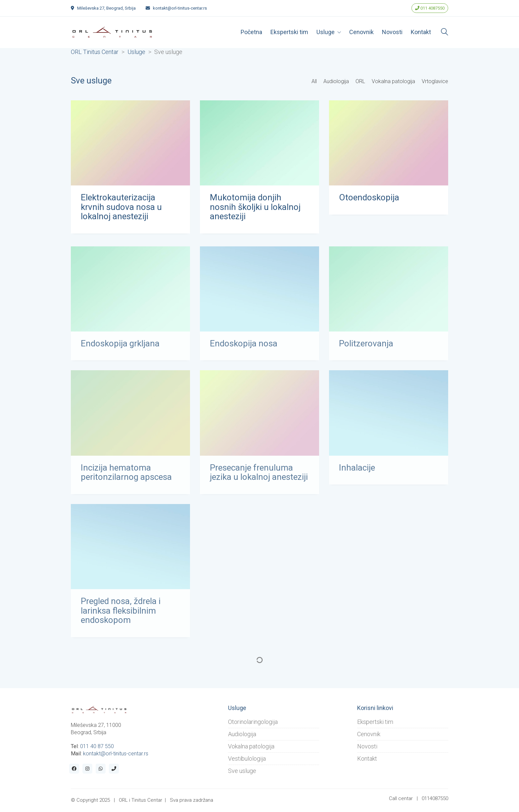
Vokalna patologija (393, 81)
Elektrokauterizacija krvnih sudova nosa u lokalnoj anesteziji (121, 208)
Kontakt (367, 759)
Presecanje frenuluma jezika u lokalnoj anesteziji (259, 476)
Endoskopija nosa (244, 347)
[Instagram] (87, 769)
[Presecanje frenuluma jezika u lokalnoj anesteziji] (259, 417)
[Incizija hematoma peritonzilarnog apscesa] (130, 417)
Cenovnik (369, 734)
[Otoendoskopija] (389, 144)
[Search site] (445, 33)
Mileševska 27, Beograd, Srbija (106, 8)
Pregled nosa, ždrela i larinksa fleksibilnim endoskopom (121, 615)
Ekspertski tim (375, 722)
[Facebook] (74, 769)
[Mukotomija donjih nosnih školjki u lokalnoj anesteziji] (259, 144)
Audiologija (336, 81)
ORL (360, 81)
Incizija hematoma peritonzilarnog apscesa (126, 476)
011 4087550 (430, 8)
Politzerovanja (366, 347)
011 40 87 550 (97, 746)
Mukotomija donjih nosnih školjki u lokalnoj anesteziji (255, 208)
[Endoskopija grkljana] (130, 293)
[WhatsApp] (101, 769)
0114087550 (435, 798)
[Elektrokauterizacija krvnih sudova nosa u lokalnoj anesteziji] (130, 144)
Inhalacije (357, 471)
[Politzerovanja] (389, 293)
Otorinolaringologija (253, 722)
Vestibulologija (247, 759)
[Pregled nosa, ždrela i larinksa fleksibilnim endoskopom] (130, 550)
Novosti (367, 746)
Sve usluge (242, 771)
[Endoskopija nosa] (259, 293)
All (314, 81)
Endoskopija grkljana (120, 347)
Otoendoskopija (369, 198)
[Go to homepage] (112, 32)
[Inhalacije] (389, 417)
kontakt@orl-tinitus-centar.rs (180, 8)
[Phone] (114, 769)
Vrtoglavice (435, 81)
